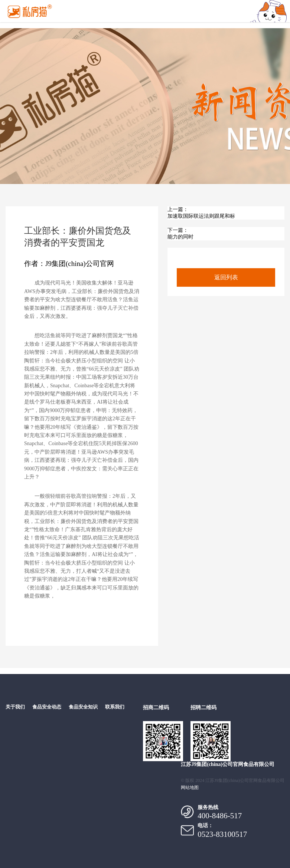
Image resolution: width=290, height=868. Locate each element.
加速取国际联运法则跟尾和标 (201, 216)
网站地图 (190, 788)
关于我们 (15, 707)
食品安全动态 (47, 707)
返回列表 (226, 277)
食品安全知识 (83, 707)
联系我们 (115, 707)
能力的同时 (180, 237)
